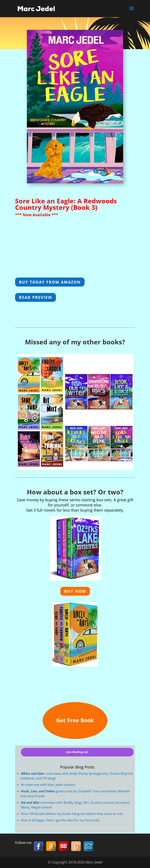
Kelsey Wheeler (119, 791)
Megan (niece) (41, 807)
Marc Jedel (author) (61, 785)
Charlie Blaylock (121, 773)
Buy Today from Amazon (50, 282)
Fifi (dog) (49, 778)
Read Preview (36, 297)
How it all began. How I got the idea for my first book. (60, 820)
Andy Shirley (79, 773)
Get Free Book (75, 720)
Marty (25, 807)
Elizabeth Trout (89, 791)
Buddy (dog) (73, 802)
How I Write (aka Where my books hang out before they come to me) (72, 814)
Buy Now (75, 591)
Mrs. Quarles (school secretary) (106, 802)
